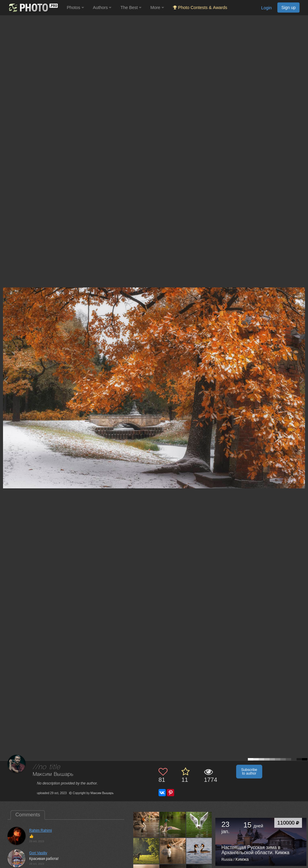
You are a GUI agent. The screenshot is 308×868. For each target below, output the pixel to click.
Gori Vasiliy (38, 853)
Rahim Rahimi (40, 830)
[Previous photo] (6, 380)
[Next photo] (302, 380)
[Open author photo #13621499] (173, 824)
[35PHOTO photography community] (33, 8)
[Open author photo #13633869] (146, 824)
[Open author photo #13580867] (173, 851)
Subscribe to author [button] (249, 772)
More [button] (157, 8)
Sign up (288, 8)
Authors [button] (102, 8)
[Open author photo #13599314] (146, 851)
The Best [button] (131, 8)
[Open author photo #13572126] (199, 851)
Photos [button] (75, 8)
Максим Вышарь (53, 774)
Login (266, 8)
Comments (28, 815)
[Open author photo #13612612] (199, 824)
